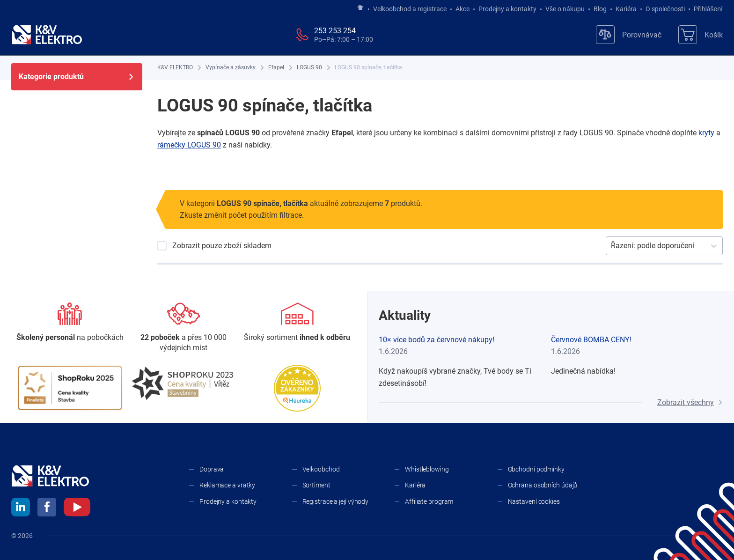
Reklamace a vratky (227, 485)
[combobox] (612, 246)
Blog (600, 9)
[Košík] (701, 35)
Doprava (212, 469)
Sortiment (316, 485)
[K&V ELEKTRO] (47, 35)
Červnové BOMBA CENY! (591, 340)
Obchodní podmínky (536, 469)
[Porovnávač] (629, 35)
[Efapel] (276, 68)
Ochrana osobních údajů (543, 485)
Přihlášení (706, 9)
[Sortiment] (297, 323)
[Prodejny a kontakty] (184, 328)
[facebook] (47, 508)
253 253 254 (335, 31)
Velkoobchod (321, 469)
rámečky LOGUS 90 (189, 145)
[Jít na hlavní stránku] (360, 8)
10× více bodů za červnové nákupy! (437, 340)
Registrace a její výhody (336, 501)
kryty (707, 133)
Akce (462, 9)
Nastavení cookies (534, 501)
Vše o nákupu (565, 9)
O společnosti (665, 9)
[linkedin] (21, 508)
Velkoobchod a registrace (410, 9)
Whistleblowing (427, 469)
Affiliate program (429, 501)
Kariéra (626, 9)
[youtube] (77, 508)
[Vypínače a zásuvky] (231, 68)
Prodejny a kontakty (507, 9)
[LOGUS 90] (309, 68)
